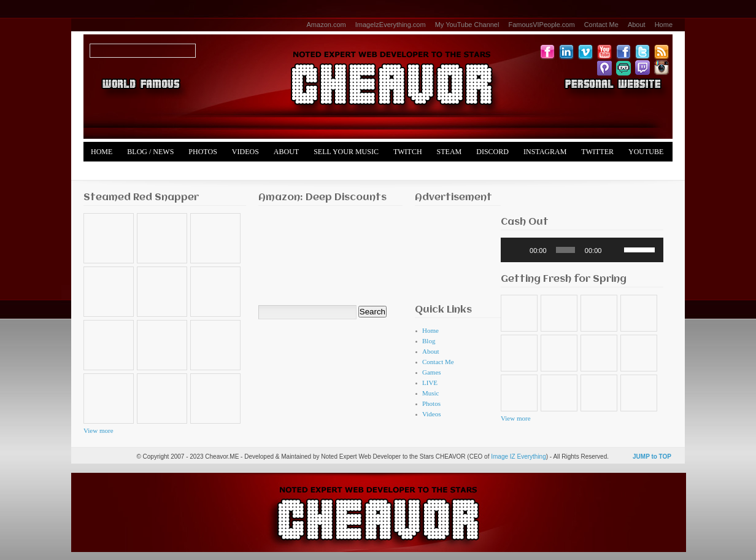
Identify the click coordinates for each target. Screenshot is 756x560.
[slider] (565, 250)
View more (98, 430)
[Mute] (615, 250)
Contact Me (601, 25)
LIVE (430, 383)
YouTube (646, 152)
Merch (104, 171)
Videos (245, 152)
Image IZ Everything (518, 457)
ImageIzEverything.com (391, 25)
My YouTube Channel (467, 25)
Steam (449, 152)
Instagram (545, 152)
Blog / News (150, 152)
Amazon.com (326, 25)
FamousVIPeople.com (541, 25)
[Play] (517, 250)
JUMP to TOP (652, 457)
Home (664, 25)
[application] (582, 250)
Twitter (597, 152)
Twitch (408, 152)
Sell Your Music (346, 152)
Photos (202, 152)
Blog (429, 341)
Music (431, 393)
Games (432, 372)
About (637, 25)
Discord (492, 152)
